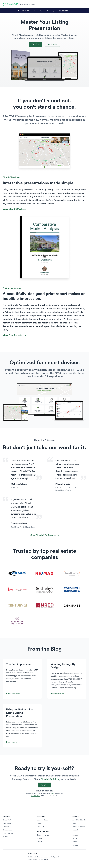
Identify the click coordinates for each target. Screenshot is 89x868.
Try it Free (35, 44)
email (52, 794)
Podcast (75, 830)
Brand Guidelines (79, 827)
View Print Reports (14, 335)
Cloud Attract (7, 830)
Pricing (5, 837)
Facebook (76, 842)
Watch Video (52, 44)
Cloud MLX (7, 827)
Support (40, 823)
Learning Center (43, 820)
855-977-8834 (36, 796)
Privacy (40, 838)
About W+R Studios (79, 820)
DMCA (39, 842)
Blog (74, 823)
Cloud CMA (7, 820)
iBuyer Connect (8, 833)
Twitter (75, 838)
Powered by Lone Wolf (28, 4)
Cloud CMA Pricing (50, 779)
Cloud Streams (8, 823)
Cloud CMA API (43, 827)
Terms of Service (43, 835)
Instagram (76, 845)
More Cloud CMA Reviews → (44, 535)
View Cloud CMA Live (16, 209)
